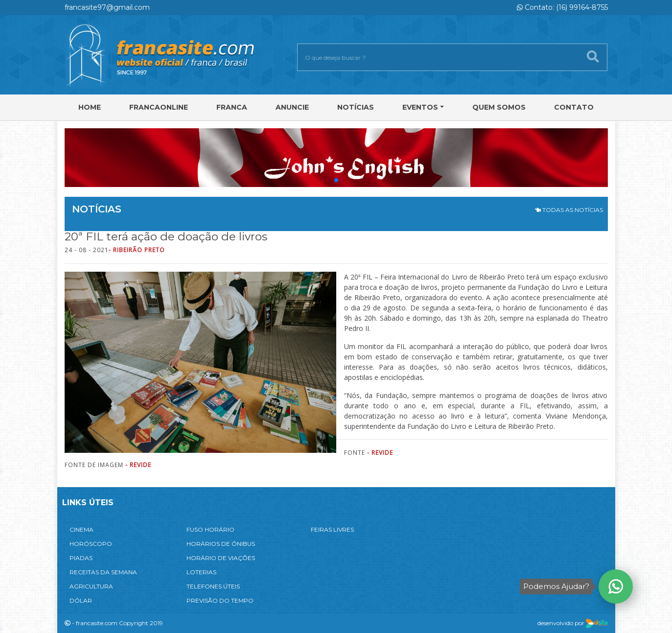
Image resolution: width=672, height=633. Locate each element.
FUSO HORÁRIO (210, 529)
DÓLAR (81, 600)
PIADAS (81, 558)
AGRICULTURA (91, 586)
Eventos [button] (420, 107)
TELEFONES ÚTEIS (213, 586)
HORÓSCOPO (91, 544)
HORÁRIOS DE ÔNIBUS (221, 544)
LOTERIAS (201, 572)
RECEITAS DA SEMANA (103, 572)
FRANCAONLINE (159, 107)
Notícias (356, 107)
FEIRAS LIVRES (332, 529)
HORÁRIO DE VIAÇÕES (221, 558)
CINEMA (81, 529)
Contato (574, 107)
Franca (232, 107)
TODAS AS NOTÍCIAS (569, 210)
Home (90, 107)
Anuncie (292, 107)
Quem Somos (499, 107)
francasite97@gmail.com (107, 7)
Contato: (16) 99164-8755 (562, 7)
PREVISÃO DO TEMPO (220, 600)
